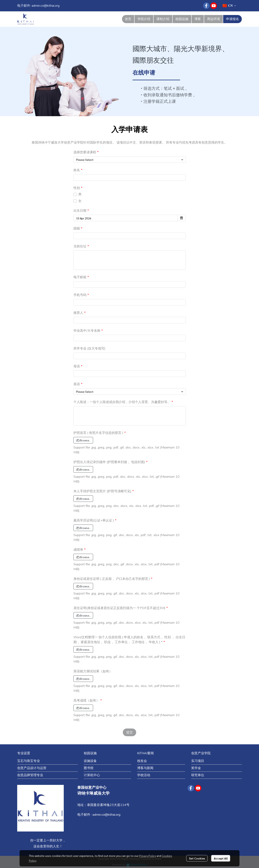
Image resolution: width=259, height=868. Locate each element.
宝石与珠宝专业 (29, 761)
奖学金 (196, 768)
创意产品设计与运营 (32, 768)
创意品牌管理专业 (30, 775)
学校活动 (144, 775)
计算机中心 (92, 775)
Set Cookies (197, 858)
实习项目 (198, 761)
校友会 (142, 761)
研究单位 (198, 775)
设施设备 (90, 761)
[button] (229, 6)
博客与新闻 (145, 768)
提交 (129, 732)
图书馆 (89, 768)
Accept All (221, 858)
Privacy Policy (148, 856)
